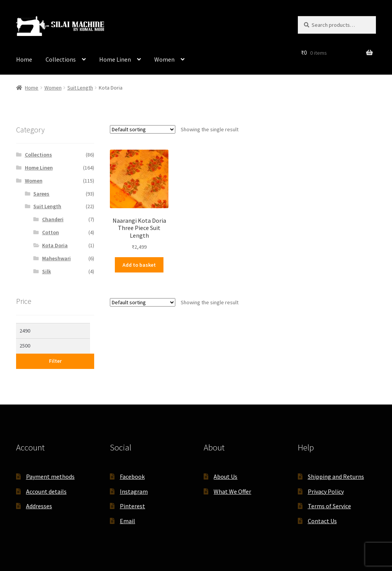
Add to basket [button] (139, 265)
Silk (47, 271)
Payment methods (50, 476)
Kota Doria (55, 245)
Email (127, 521)
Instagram (134, 491)
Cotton (51, 232)
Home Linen (115, 59)
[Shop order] (143, 129)
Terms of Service (329, 506)
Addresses (39, 506)
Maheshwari (56, 258)
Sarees (41, 194)
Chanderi (53, 219)
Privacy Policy (326, 491)
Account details (46, 491)
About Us (225, 476)
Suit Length (80, 88)
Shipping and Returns (336, 476)
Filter (55, 361)
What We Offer (232, 491)
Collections (61, 59)
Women (164, 59)
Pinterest (132, 506)
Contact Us (322, 521)
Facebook (132, 476)
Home (24, 59)
